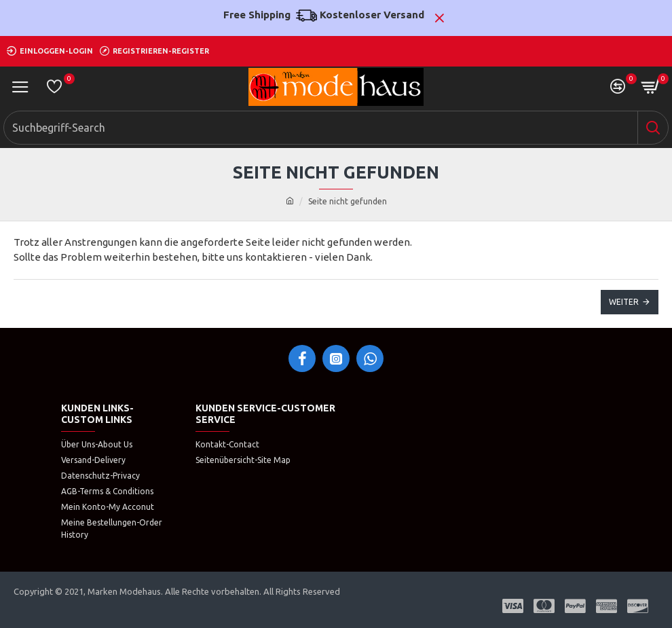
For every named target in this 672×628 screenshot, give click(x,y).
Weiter (624, 302)
